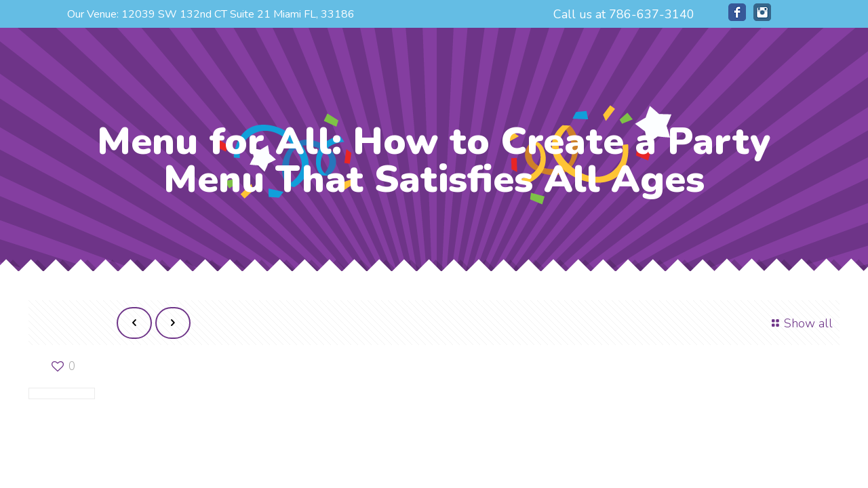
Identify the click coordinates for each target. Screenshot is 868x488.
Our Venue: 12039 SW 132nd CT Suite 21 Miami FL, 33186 (211, 14)
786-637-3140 (652, 14)
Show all (800, 323)
